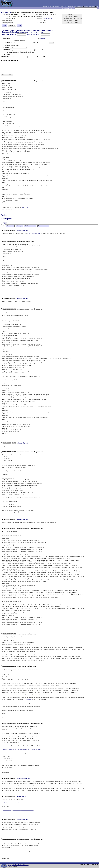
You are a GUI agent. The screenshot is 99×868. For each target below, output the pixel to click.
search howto (80, 7)
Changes (19, 226)
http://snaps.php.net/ (34, 233)
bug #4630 (25, 207)
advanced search (71, 7)
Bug (3, 12)
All (3, 226)
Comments (10, 226)
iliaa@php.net (22, 796)
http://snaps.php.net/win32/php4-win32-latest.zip (18, 810)
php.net (45, 7)
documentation (56, 7)
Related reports (43, 226)
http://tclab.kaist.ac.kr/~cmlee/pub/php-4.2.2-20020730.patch (22, 749)
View (4, 25)
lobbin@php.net (22, 443)
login (97, 7)
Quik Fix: (6, 38)
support (50, 7)
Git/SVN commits (30, 226)
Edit (19, 25)
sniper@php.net (22, 231)
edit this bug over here (35, 32)
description (42, 38)
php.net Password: (34, 34)
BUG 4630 (28, 699)
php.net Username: (9, 34)
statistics (86, 7)
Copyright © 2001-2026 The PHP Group (18, 865)
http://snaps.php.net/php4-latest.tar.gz (15, 803)
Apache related (47, 19)
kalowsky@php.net (23, 779)
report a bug (63, 7)
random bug (92, 7)
